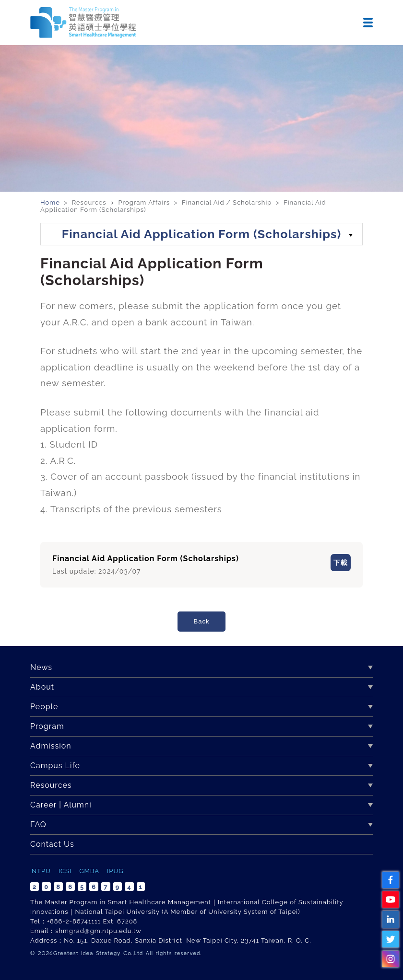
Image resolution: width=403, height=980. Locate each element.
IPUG (115, 871)
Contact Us (52, 844)
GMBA (89, 871)
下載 (329, 564)
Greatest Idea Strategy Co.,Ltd (98, 953)
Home (51, 202)
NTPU (41, 871)
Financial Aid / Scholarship (227, 202)
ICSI (65, 871)
